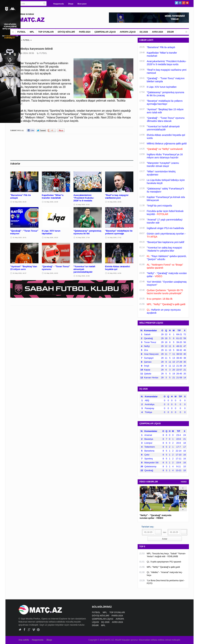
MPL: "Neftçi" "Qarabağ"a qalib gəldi (163, 567)
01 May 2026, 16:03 (51, 273)
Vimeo (34, 630)
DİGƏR (171, 32)
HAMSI (184, 482)
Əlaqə (71, 4)
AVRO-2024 (157, 32)
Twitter (177, 3)
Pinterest (187, 3)
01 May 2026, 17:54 (83, 238)
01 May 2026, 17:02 (115, 238)
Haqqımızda (59, 4)
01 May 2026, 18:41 (20, 238)
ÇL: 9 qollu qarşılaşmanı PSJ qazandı (164, 562)
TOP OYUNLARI (46, 32)
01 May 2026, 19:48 (51, 202)
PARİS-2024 (85, 32)
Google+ (184, 3)
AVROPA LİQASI (128, 32)
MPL (32, 32)
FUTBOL (22, 32)
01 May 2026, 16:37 (20, 273)
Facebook (180, 3)
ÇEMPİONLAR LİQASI (105, 32)
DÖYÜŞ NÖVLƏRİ (66, 32)
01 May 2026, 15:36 (83, 276)
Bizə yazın (82, 4)
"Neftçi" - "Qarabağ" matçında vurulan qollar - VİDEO (156, 517)
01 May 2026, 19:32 (83, 205)
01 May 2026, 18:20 (51, 238)
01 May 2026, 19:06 (115, 202)
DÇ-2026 (144, 32)
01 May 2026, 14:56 (115, 273)
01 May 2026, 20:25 (20, 202)
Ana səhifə (24, 640)
